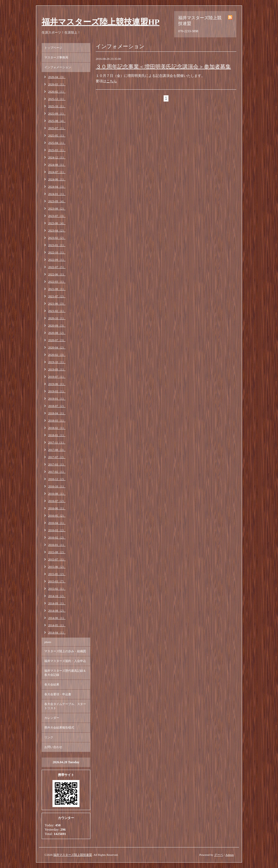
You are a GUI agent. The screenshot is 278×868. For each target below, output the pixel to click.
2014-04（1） (57, 632)
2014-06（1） (57, 618)
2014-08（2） (57, 611)
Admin (229, 855)
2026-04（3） (57, 77)
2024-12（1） (57, 157)
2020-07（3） (57, 340)
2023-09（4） (57, 201)
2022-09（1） (57, 260)
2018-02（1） (57, 428)
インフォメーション (58, 67)
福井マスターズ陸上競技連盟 (73, 855)
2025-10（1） (57, 106)
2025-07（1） (57, 128)
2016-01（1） (57, 545)
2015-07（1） (57, 559)
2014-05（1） (57, 625)
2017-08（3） (57, 450)
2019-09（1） (57, 369)
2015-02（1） (57, 589)
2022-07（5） (57, 267)
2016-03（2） (57, 530)
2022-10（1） (57, 252)
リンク (49, 737)
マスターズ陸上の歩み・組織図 (65, 651)
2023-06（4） (57, 223)
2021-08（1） (57, 289)
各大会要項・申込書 (58, 694)
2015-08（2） (57, 552)
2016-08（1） (57, 494)
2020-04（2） (57, 347)
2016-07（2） (57, 501)
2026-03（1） (57, 84)
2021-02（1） (57, 311)
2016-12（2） (57, 479)
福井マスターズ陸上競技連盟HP (101, 22)
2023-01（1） (57, 245)
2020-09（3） (57, 325)
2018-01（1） (57, 435)
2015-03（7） (57, 581)
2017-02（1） (57, 472)
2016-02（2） (57, 537)
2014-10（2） (57, 596)
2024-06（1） (57, 179)
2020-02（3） (57, 355)
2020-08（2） (57, 333)
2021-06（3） (57, 304)
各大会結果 (52, 684)
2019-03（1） (57, 391)
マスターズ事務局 (56, 57)
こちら (112, 81)
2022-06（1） (57, 274)
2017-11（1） (57, 442)
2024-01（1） (57, 194)
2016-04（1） (57, 523)
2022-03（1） (57, 282)
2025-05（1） (57, 135)
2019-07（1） (57, 377)
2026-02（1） (57, 92)
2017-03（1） (57, 464)
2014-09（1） (57, 603)
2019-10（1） (57, 362)
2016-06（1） (57, 508)
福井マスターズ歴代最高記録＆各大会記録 (65, 673)
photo (48, 642)
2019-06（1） (57, 384)
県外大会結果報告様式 (59, 727)
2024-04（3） (57, 187)
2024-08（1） (57, 165)
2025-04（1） (57, 143)
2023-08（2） (57, 208)
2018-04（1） (57, 413)
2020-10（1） (57, 318)
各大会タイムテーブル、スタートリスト (65, 706)
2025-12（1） (57, 99)
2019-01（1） (57, 399)
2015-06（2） (57, 567)
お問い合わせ (53, 747)
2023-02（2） (57, 238)
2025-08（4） (57, 121)
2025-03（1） (57, 150)
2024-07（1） (57, 172)
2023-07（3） (57, 216)
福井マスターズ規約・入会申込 (65, 661)
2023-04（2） (57, 230)
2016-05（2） (57, 515)
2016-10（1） (57, 486)
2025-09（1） (57, 113)
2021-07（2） (57, 296)
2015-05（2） (57, 574)
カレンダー (52, 718)
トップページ (53, 48)
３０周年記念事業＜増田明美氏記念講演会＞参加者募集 (163, 67)
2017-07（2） (57, 457)
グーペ (219, 855)
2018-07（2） (57, 406)
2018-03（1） (57, 420)
